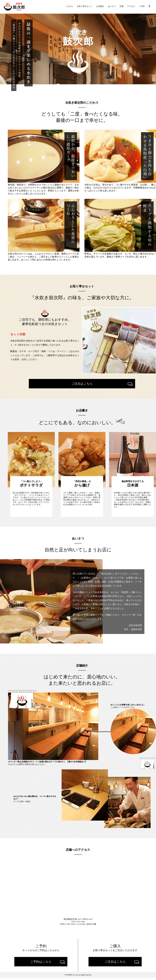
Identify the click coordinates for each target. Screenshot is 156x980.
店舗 (122, 7)
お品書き (100, 7)
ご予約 (142, 7)
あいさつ (112, 7)
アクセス (131, 7)
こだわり (69, 7)
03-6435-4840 (80, 924)
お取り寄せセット (85, 7)
